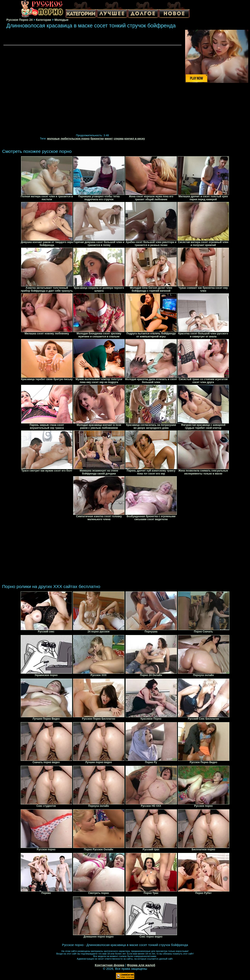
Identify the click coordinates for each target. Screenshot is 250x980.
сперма (119, 138)
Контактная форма (109, 965)
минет (109, 138)
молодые (53, 138)
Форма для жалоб (141, 965)
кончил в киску (135, 138)
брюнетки (97, 138)
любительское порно (75, 138)
